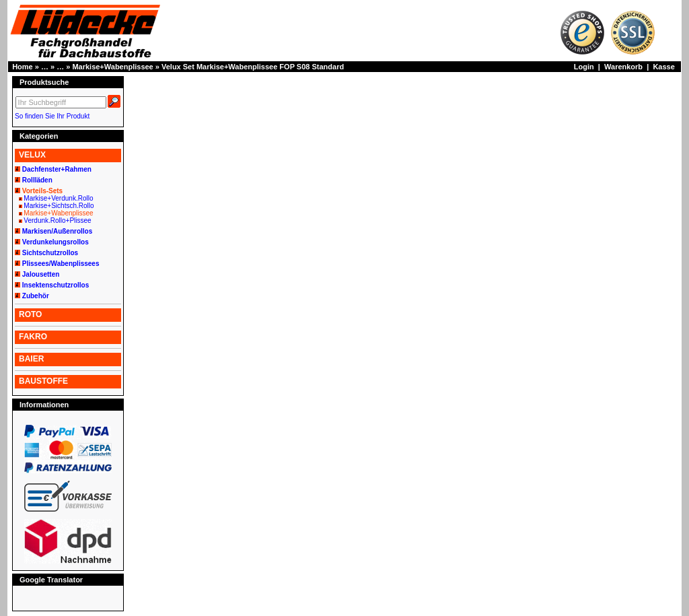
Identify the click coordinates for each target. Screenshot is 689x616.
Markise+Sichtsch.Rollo (59, 206)
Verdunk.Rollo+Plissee (57, 220)
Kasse (663, 67)
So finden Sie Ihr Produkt (52, 116)
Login (584, 67)
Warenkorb (623, 67)
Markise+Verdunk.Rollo (58, 198)
